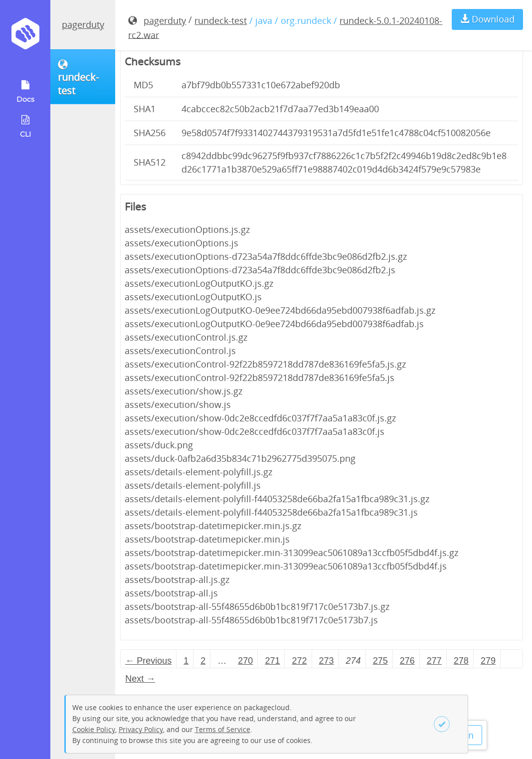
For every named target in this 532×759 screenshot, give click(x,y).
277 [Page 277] (434, 661)
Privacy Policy (141, 729)
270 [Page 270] (245, 661)
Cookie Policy (94, 729)
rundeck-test (221, 20)
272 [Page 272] (299, 661)
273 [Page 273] (327, 661)
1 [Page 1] (186, 661)
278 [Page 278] (461, 661)
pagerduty (83, 24)
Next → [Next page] (140, 679)
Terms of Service (223, 729)
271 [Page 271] (272, 661)
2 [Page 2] (203, 661)
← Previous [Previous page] (148, 661)
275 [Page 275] (380, 661)
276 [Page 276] (407, 661)
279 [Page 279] (488, 661)
